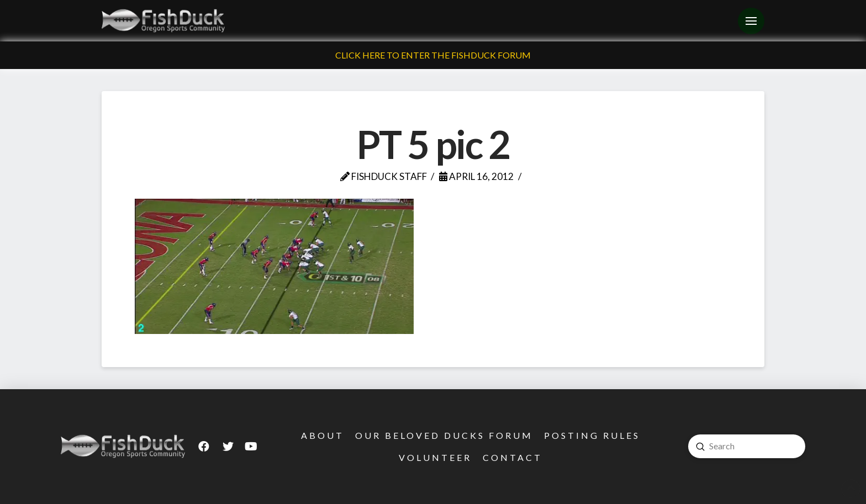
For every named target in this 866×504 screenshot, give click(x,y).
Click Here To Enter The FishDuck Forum (433, 55)
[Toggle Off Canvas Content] (751, 21)
